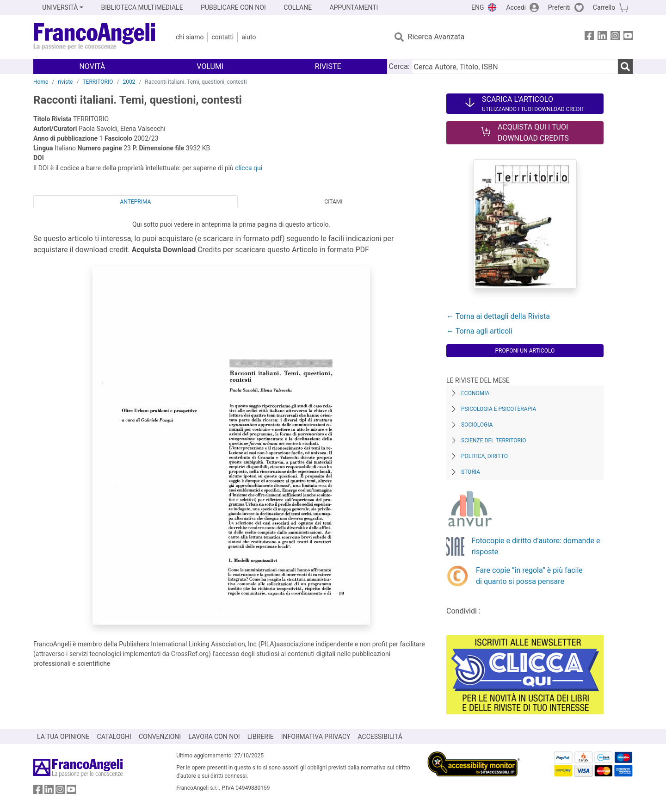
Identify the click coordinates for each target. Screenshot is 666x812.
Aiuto (249, 37)
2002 (129, 82)
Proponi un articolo (525, 351)
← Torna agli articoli (479, 331)
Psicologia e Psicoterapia (499, 409)
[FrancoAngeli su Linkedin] (602, 37)
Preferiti (559, 7)
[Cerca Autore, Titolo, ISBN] (515, 67)
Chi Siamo (190, 37)
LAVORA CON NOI (214, 737)
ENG (478, 7)
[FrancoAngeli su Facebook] (589, 37)
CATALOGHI (114, 737)
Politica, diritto (484, 456)
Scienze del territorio (494, 440)
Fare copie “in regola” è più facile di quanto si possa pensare (529, 576)
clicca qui (249, 168)
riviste (65, 82)
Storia (471, 472)
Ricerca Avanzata (436, 37)
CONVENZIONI (160, 737)
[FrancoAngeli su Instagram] (615, 37)
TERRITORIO (98, 82)
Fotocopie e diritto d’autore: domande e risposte (536, 546)
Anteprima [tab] (136, 202)
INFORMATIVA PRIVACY (316, 737)
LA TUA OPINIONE (63, 737)
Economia (475, 393)
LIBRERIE (261, 737)
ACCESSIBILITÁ (380, 737)
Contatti (222, 37)
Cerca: (399, 66)
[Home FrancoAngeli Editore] (95, 37)
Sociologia (477, 425)
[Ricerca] (625, 67)
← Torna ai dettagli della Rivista (498, 316)
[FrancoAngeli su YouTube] (628, 37)
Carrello (604, 7)
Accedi (516, 7)
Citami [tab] (333, 202)
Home (41, 82)
